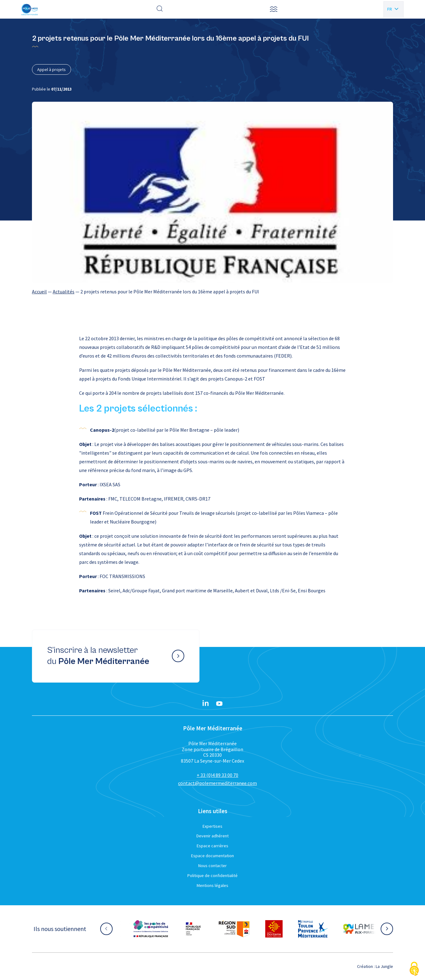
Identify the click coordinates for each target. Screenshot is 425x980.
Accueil (39, 292)
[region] (213, 292)
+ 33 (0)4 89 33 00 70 (217, 775)
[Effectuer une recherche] (160, 9)
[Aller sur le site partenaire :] (151, 929)
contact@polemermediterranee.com (217, 783)
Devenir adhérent (212, 836)
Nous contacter (212, 866)
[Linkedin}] (206, 704)
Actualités (64, 292)
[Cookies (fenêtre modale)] (414, 969)
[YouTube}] (219, 704)
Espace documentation (212, 856)
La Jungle (384, 966)
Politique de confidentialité (212, 875)
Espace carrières (212, 846)
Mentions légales (212, 885)
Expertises (212, 826)
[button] (274, 9)
